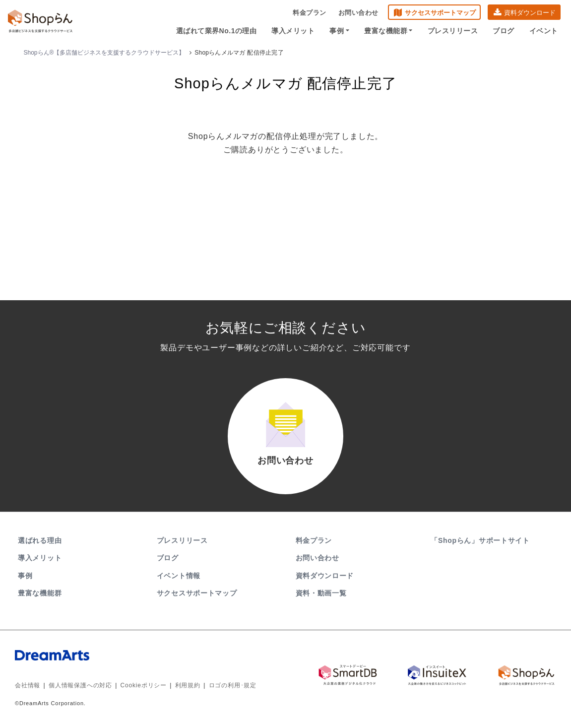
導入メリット (293, 31)
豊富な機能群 (388, 31)
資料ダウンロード (530, 13)
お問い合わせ (358, 13)
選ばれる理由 (40, 540)
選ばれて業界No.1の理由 (217, 31)
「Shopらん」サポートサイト (481, 540)
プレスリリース (453, 31)
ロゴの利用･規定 (233, 686)
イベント (544, 31)
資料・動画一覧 (321, 593)
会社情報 (28, 686)
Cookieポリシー (144, 686)
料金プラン (310, 13)
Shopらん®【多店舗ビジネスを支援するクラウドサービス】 (104, 53)
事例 (340, 31)
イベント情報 (179, 576)
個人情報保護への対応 (80, 686)
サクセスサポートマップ (440, 13)
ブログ (504, 31)
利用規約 (188, 686)
